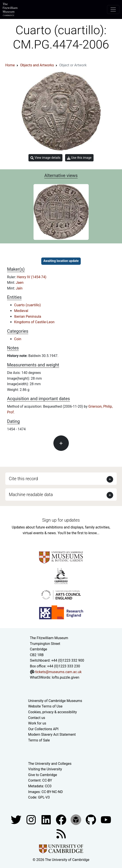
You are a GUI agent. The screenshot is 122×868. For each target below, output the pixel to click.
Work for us (37, 723)
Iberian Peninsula (28, 316)
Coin (18, 339)
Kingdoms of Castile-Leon (34, 322)
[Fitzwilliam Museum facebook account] (47, 819)
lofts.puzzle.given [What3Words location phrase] (66, 677)
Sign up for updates (61, 520)
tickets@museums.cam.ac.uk (58, 672)
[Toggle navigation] (113, 9)
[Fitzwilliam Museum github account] (91, 819)
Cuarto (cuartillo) (27, 305)
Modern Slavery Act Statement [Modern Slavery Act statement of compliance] (52, 735)
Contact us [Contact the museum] (37, 718)
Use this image (79, 158)
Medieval (21, 311)
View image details (45, 158)
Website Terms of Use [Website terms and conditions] (45, 706)
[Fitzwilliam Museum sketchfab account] (76, 819)
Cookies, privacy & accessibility (53, 712)
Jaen (20, 283)
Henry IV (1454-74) (32, 277)
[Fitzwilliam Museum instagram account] (32, 819)
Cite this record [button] (23, 479)
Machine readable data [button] (31, 495)
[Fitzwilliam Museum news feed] (61, 833)
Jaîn (19, 288)
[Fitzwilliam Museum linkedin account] (62, 819)
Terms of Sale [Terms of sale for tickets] (39, 740)
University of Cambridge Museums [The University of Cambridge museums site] (55, 701)
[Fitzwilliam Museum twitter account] (17, 819)
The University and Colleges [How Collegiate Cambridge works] (50, 764)
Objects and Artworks (37, 65)
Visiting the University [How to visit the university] (45, 769)
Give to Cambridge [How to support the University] (43, 775)
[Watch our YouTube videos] (106, 819)
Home (10, 65)
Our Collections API (43, 729)
